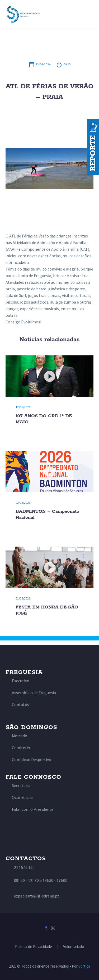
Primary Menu (89, 14)
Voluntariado (74, 947)
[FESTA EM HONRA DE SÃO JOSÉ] (50, 567)
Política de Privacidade (34, 947)
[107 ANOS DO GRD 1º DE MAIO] (50, 376)
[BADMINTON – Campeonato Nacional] (50, 471)
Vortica (84, 966)
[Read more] (17, 681)
